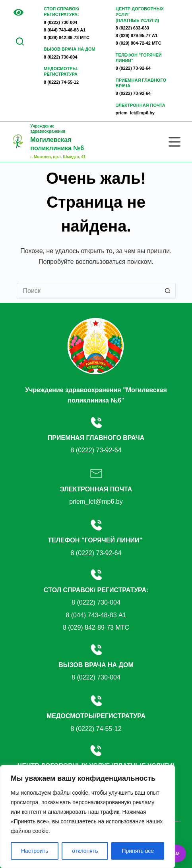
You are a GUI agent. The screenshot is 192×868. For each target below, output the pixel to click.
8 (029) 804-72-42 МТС (139, 43)
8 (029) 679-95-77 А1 (137, 35)
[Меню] (175, 142)
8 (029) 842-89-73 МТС (67, 37)
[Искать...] (88, 291)
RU (15, 30)
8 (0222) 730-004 (60, 22)
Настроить (35, 851)
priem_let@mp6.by (135, 113)
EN (22, 25)
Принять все (138, 851)
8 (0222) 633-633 (132, 28)
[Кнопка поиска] (168, 291)
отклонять (85, 851)
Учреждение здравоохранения (58, 138)
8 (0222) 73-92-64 (133, 68)
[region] (87, 817)
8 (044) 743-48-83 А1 (65, 30)
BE (15, 25)
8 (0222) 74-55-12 (61, 82)
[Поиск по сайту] (20, 41)
